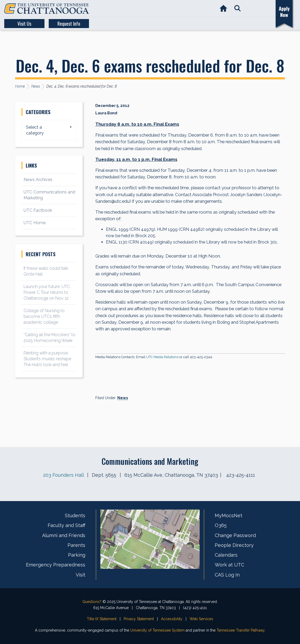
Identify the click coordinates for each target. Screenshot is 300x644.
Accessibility (172, 619)
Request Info (69, 24)
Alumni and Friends (64, 535)
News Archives (38, 180)
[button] (237, 9)
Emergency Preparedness (56, 565)
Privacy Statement (139, 619)
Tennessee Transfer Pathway (241, 630)
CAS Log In (227, 575)
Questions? (92, 602)
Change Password (235, 535)
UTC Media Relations (162, 357)
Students (75, 515)
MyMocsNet (229, 515)
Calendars (226, 555)
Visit (80, 575)
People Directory (234, 545)
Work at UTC (229, 565)
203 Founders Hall (63, 475)
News (123, 398)
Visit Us (24, 24)
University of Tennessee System (157, 630)
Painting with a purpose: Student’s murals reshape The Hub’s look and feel (47, 359)
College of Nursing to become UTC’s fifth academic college (44, 316)
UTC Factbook (38, 210)
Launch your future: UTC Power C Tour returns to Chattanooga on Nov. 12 (47, 292)
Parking (77, 555)
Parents (76, 545)
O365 (221, 525)
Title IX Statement (102, 619)
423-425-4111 (241, 475)
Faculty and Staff (66, 525)
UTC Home (35, 223)
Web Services (201, 619)
